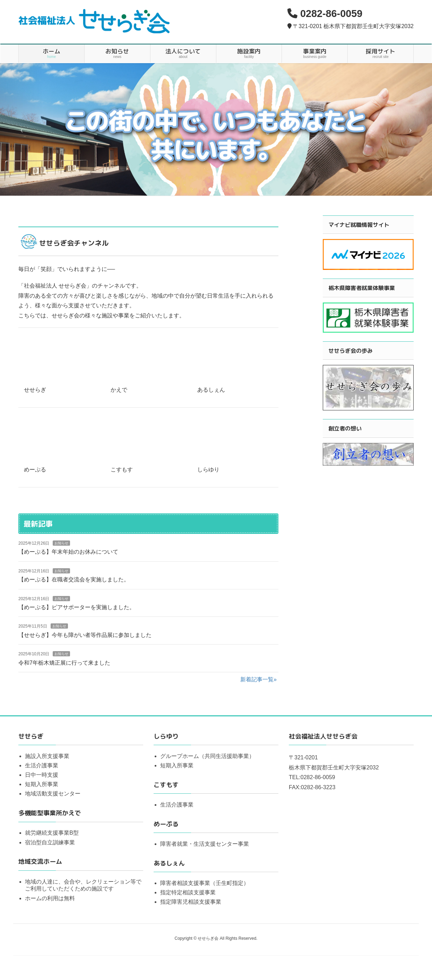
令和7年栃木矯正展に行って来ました (64, 663)
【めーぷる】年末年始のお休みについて (68, 552)
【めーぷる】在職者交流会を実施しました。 (74, 580)
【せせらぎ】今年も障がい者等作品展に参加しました (85, 635)
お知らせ (61, 543)
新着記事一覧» (258, 679)
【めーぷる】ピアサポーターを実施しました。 (77, 607)
